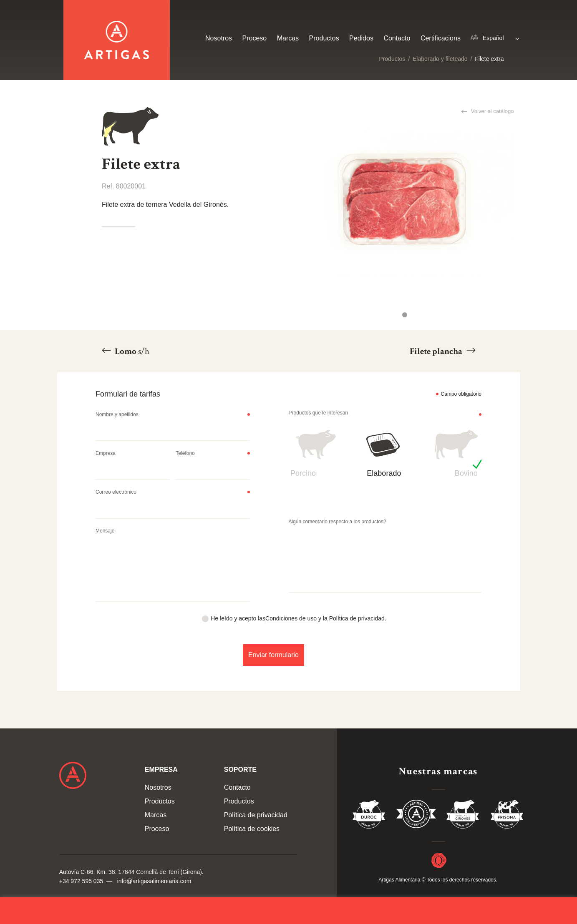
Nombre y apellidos (117, 414)
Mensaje (105, 531)
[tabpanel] (404, 201)
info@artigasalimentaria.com (154, 881)
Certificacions (441, 38)
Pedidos (361, 38)
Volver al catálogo (491, 111)
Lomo (131, 351)
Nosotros (219, 38)
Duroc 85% (369, 816)
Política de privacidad (357, 618)
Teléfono (185, 453)
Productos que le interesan (318, 413)
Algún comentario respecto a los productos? (337, 522)
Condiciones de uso (291, 618)
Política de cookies (252, 829)
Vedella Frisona (507, 816)
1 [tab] (405, 315)
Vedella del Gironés (463, 816)
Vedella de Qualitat (416, 816)
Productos (392, 59)
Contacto (397, 38)
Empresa (106, 453)
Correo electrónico (116, 492)
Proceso (255, 38)
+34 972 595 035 (81, 881)
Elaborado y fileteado (440, 59)
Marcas (288, 38)
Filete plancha (437, 351)
